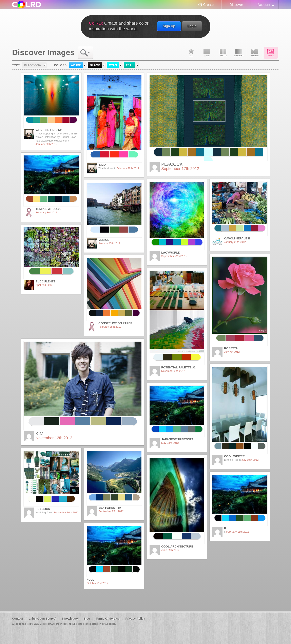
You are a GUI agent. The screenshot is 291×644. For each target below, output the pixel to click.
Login (192, 26)
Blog (87, 619)
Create (209, 5)
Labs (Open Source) (43, 619)
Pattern (255, 53)
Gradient (239, 53)
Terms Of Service (108, 619)
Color (207, 53)
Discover (236, 5)
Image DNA (271, 53)
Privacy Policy (135, 619)
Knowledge (70, 619)
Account (264, 5)
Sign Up (169, 26)
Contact (18, 619)
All (191, 53)
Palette (223, 53)
